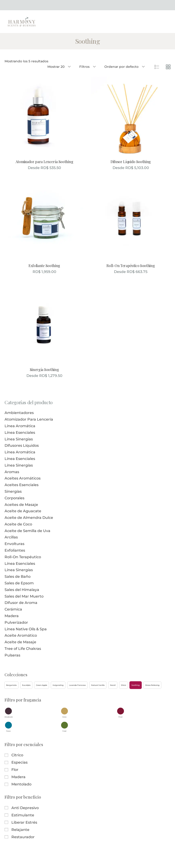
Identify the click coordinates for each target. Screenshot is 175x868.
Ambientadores (19, 413)
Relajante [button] (20, 830)
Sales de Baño (18, 577)
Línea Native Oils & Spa (26, 629)
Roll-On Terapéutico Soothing (131, 266)
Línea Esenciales (20, 433)
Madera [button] (18, 777)
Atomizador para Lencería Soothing (44, 162)
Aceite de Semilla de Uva (27, 531)
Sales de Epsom (19, 583)
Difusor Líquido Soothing (131, 162)
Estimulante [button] (23, 815)
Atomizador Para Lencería (29, 419)
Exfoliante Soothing (44, 266)
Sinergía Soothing (44, 370)
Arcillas (11, 537)
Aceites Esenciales (22, 485)
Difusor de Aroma (21, 603)
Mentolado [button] (21, 784)
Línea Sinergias (19, 439)
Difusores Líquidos (22, 445)
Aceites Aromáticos (23, 478)
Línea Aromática (20, 426)
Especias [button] (19, 762)
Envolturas (14, 544)
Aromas (12, 472)
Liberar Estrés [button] (24, 822)
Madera (12, 616)
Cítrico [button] (17, 755)
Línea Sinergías (19, 465)
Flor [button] (15, 770)
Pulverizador (16, 622)
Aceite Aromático (21, 635)
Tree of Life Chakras (23, 649)
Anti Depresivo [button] (25, 808)
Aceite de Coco (18, 524)
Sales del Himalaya (22, 590)
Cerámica (13, 609)
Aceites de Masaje (21, 505)
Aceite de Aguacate (23, 511)
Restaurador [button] (23, 837)
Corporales (14, 498)
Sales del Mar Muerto (24, 596)
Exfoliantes (15, 550)
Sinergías (13, 491)
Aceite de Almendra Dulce (29, 518)
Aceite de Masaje (20, 642)
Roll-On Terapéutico (23, 557)
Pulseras (12, 655)
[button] (11, 685)
